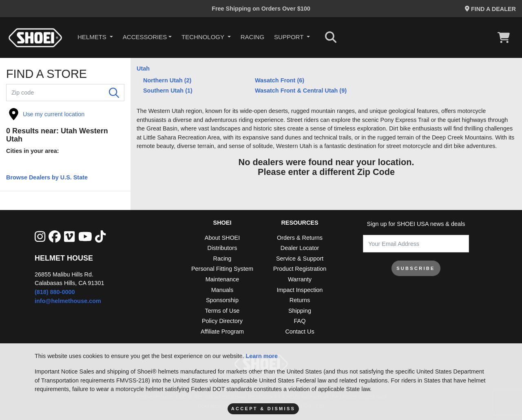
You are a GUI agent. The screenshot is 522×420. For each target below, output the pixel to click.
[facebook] (55, 237)
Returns (300, 300)
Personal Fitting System (222, 269)
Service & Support (300, 259)
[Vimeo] (69, 237)
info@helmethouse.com (68, 301)
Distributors (222, 248)
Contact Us (300, 332)
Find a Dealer (490, 9)
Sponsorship (222, 300)
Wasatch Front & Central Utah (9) (301, 91)
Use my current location (46, 114)
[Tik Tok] (100, 237)
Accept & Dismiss (263, 409)
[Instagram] (40, 237)
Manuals (222, 290)
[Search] (114, 93)
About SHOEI (222, 238)
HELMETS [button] (93, 37)
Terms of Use (222, 311)
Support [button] (290, 37)
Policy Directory (222, 321)
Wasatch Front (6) (280, 80)
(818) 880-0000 (55, 292)
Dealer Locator (300, 248)
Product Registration (300, 269)
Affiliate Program (222, 332)
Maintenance (222, 279)
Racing (252, 37)
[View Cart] (506, 38)
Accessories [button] (145, 37)
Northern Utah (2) (167, 80)
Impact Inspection (300, 290)
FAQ (300, 321)
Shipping (300, 311)
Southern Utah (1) (168, 91)
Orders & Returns (300, 238)
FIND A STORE (46, 74)
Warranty (300, 279)
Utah (143, 69)
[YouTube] (85, 237)
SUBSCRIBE (416, 268)
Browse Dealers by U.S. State (47, 177)
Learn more (262, 356)
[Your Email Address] (416, 244)
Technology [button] (204, 37)
